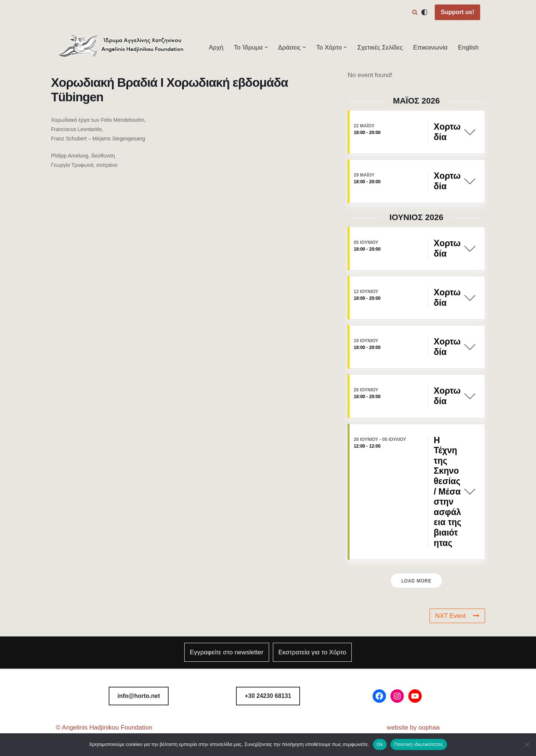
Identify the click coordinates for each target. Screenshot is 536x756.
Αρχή (216, 47)
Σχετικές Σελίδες (380, 47)
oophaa (429, 728)
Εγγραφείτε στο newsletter (227, 652)
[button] (266, 47)
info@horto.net (139, 696)
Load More (416, 581)
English (468, 47)
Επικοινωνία (430, 47)
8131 (268, 696)
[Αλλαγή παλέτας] (424, 12)
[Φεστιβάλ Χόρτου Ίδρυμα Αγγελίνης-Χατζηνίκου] (121, 47)
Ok (380, 744)
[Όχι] (527, 744)
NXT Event (457, 616)
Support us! (457, 12)
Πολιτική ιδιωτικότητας (419, 744)
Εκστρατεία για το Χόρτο (312, 652)
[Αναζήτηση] (415, 12)
